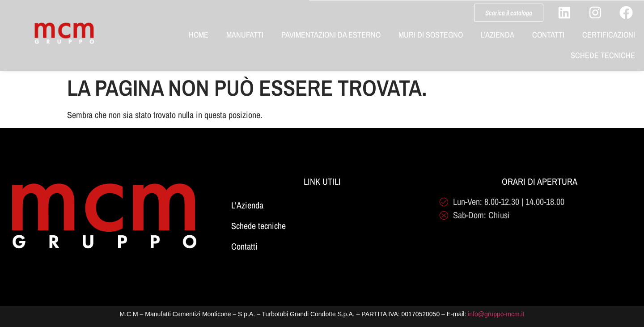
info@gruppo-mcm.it (496, 314)
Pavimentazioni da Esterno (331, 35)
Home (199, 35)
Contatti (548, 35)
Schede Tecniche (603, 55)
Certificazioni (609, 35)
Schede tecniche (258, 226)
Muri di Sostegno (431, 35)
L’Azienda (498, 35)
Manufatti (245, 35)
